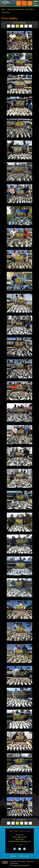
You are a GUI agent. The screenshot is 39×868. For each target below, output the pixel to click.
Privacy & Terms (24, 856)
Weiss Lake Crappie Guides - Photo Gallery (20, 9)
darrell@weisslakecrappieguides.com (19, 841)
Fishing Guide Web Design (17, 865)
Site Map (13, 856)
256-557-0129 (19, 839)
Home (3, 9)
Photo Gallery (5, 12)
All (25, 23)
